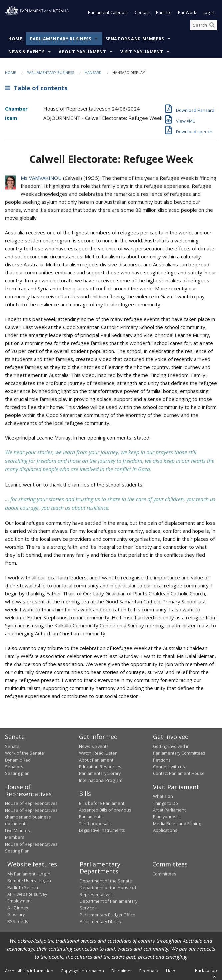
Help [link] (171, 971)
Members (15, 837)
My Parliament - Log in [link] (29, 874)
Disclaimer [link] (122, 971)
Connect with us (169, 767)
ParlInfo (164, 13)
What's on (163, 797)
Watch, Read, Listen (98, 753)
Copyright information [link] (82, 971)
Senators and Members (135, 39)
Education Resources (100, 767)
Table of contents (36, 88)
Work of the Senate (24, 753)
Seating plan (17, 774)
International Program (101, 780)
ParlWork (187, 13)
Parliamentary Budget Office (107, 915)
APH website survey (27, 894)
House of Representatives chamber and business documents (31, 817)
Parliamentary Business (61, 39)
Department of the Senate (106, 881)
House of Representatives (31, 804)
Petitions (162, 760)
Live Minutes (17, 830)
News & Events (26, 52)
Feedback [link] (149, 971)
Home (15, 39)
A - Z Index (18, 908)
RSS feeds (18, 921)
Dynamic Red (18, 760)
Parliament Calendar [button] (108, 13)
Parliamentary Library (100, 774)
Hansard (93, 73)
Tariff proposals (95, 823)
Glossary (16, 915)
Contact (142, 13)
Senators (14, 767)
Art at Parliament (169, 810)
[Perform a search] (212, 25)
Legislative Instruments (102, 830)
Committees (164, 874)
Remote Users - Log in (29, 881)
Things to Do (165, 803)
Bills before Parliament (102, 803)
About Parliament (82, 52)
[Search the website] (204, 25)
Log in (208, 13)
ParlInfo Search (23, 887)
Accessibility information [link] (29, 971)
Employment (20, 901)
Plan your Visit (167, 817)
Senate (12, 746)
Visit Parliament (142, 52)
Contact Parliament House (179, 774)
